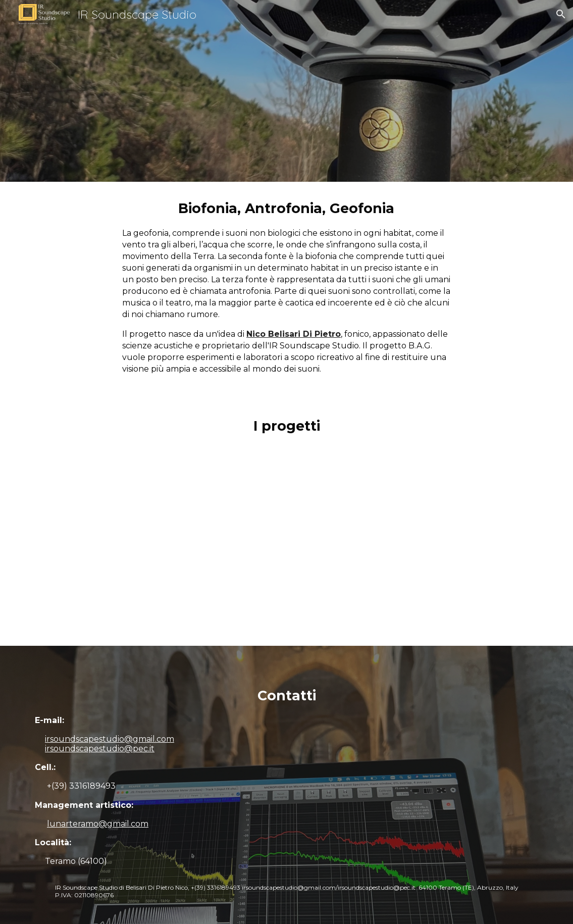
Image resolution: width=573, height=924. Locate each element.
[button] (561, 14)
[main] (286, 291)
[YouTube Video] (287, 549)
